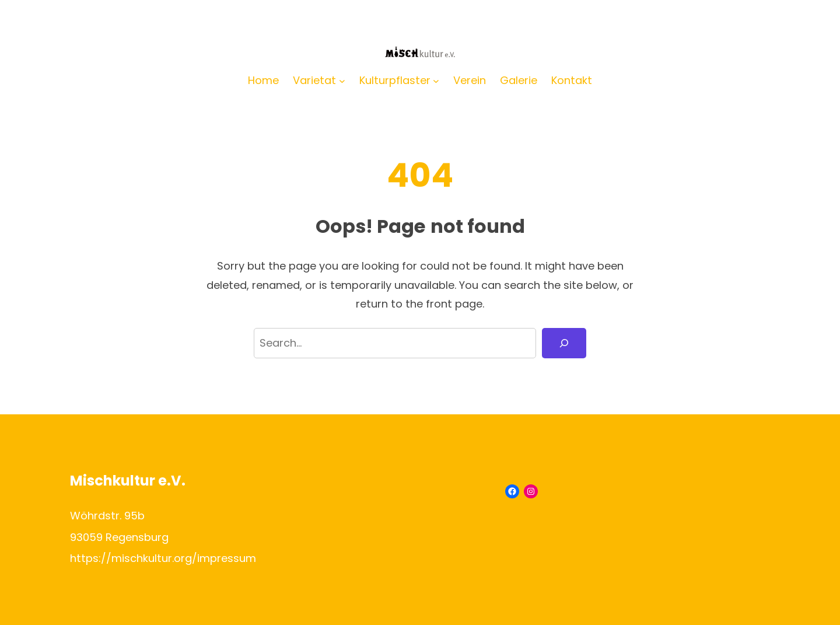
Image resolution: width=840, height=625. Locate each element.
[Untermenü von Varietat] (342, 81)
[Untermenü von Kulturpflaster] (436, 81)
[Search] (564, 343)
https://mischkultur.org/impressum (163, 558)
